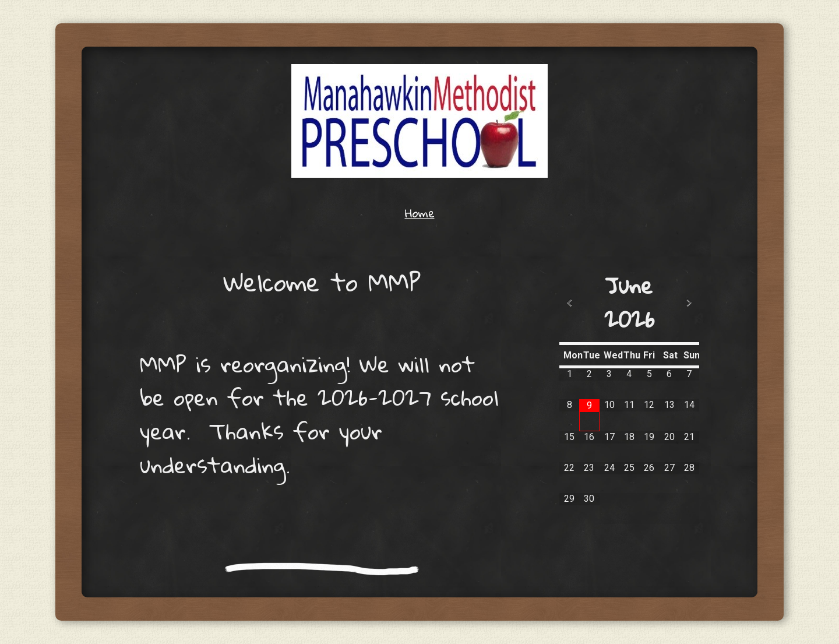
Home (420, 213)
